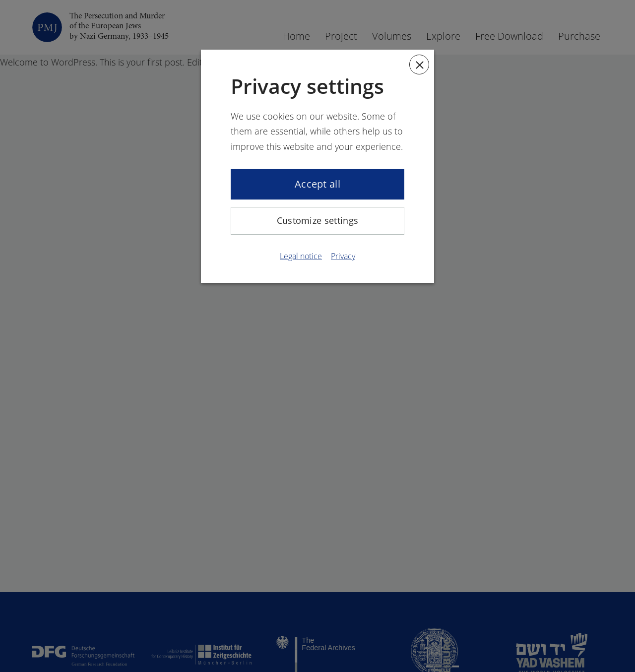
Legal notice (301, 256)
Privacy (343, 256)
